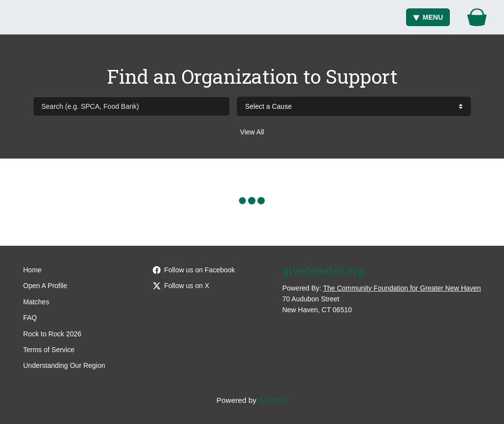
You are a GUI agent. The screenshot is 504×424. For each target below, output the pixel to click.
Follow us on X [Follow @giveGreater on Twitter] (181, 286)
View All (252, 132)
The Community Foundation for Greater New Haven (402, 288)
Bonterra (273, 400)
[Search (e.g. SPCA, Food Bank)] (131, 106)
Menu (428, 17)
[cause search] (354, 106)
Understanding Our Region (64, 365)
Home (32, 270)
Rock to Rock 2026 (52, 334)
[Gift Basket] (477, 17)
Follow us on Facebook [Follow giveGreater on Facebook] (194, 270)
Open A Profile (45, 286)
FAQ (30, 318)
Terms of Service (49, 350)
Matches (36, 302)
